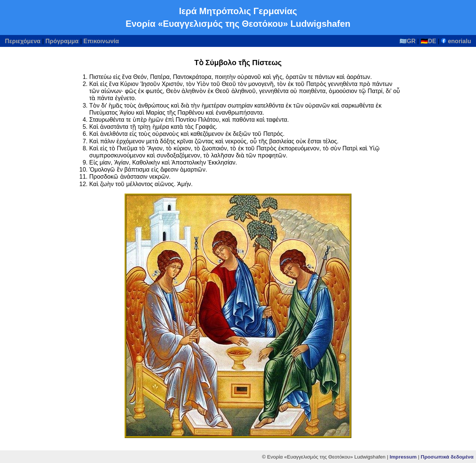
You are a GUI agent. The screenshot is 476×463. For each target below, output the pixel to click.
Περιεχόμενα (23, 41)
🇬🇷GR (408, 41)
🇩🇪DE (428, 41)
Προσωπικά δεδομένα (447, 457)
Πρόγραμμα (62, 41)
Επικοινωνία (101, 41)
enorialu (456, 41)
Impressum (403, 457)
